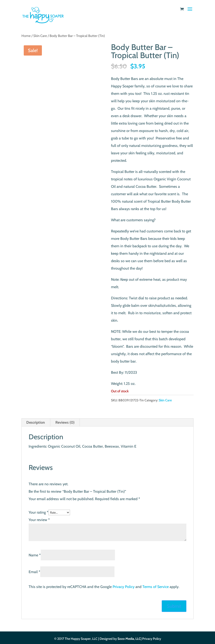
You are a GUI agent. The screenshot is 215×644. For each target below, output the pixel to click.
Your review (39, 520)
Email (34, 572)
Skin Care (40, 36)
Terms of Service (156, 587)
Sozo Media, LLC (129, 639)
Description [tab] (36, 422)
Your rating (39, 512)
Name (35, 555)
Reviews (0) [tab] (65, 422)
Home (26, 36)
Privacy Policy (124, 587)
